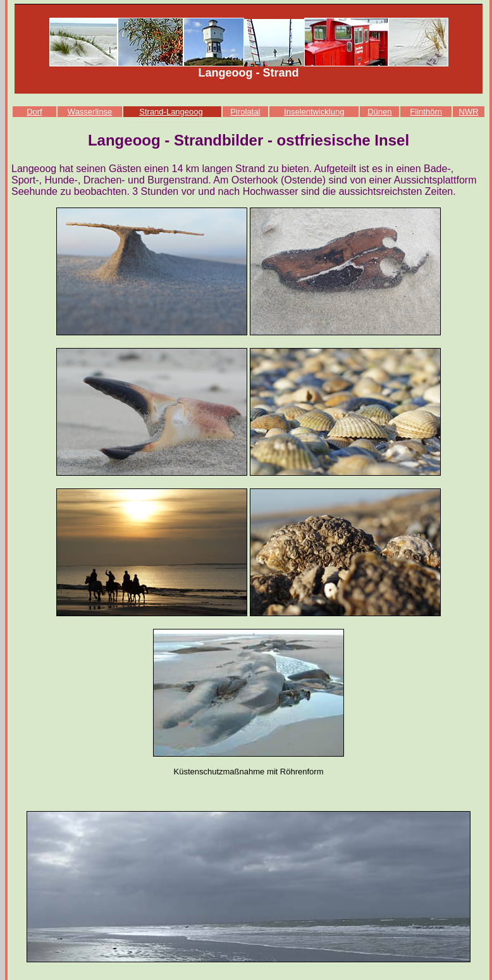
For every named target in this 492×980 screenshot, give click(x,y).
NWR (469, 112)
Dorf (34, 112)
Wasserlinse (90, 112)
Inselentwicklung (314, 112)
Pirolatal (245, 112)
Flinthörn (426, 112)
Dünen (379, 112)
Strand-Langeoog (171, 112)
